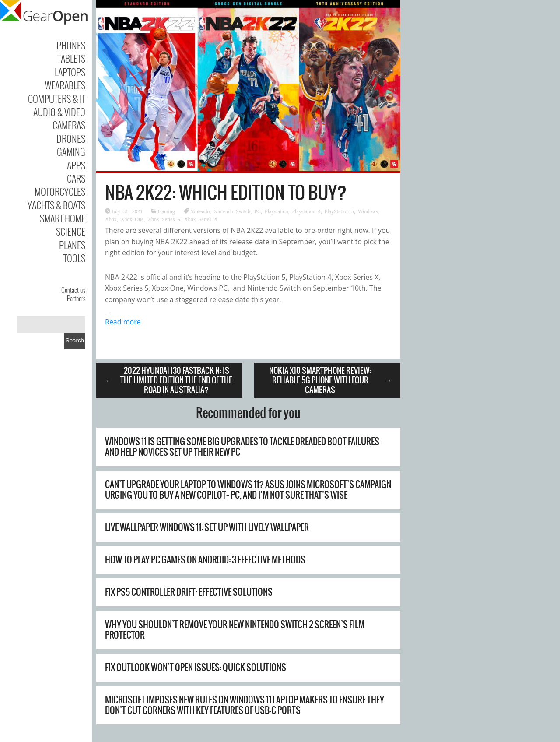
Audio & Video (59, 112)
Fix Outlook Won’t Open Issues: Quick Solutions (196, 667)
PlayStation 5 (339, 211)
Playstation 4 (306, 211)
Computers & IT (57, 98)
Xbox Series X (201, 219)
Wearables (65, 85)
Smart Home (63, 218)
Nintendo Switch (232, 211)
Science (71, 231)
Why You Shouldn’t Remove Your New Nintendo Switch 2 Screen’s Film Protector (235, 630)
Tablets (71, 58)
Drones (71, 138)
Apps (76, 165)
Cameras (69, 125)
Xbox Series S (164, 219)
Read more (123, 322)
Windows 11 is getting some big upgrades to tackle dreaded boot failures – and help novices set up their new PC (244, 447)
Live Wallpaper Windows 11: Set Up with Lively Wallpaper (207, 527)
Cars (76, 178)
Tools (74, 258)
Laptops (70, 72)
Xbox (111, 219)
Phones (71, 45)
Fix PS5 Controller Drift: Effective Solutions (189, 592)
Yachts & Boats (56, 205)
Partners (76, 298)
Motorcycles (60, 191)
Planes (72, 245)
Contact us (73, 290)
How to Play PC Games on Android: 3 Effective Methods (205, 560)
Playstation (276, 211)
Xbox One (132, 219)
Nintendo (200, 211)
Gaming (71, 151)
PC (257, 211)
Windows (368, 211)
